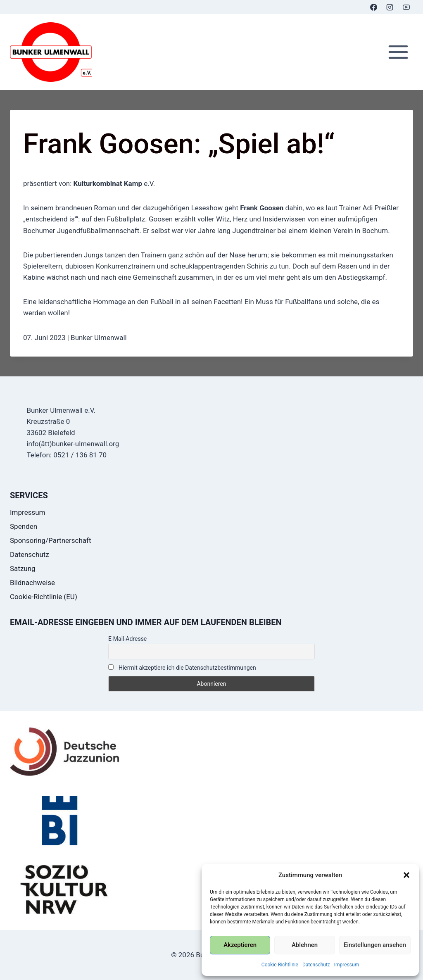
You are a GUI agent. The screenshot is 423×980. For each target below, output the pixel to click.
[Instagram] (390, 7)
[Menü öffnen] (398, 52)
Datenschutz (316, 965)
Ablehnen (305, 945)
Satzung (23, 568)
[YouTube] (406, 7)
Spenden (24, 526)
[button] (406, 875)
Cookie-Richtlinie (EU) (44, 597)
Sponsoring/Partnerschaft (51, 540)
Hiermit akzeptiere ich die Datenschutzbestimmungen (182, 668)
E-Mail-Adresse (127, 639)
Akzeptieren (240, 945)
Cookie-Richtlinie (280, 965)
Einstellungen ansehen (375, 945)
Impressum (347, 965)
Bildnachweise (32, 583)
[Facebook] (374, 7)
